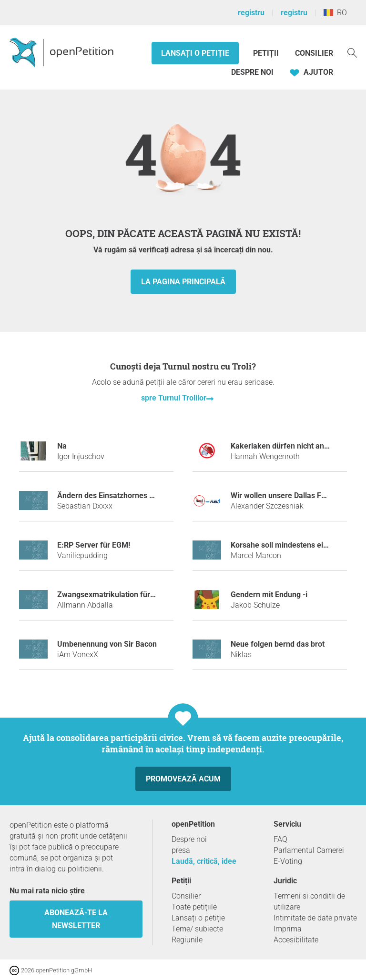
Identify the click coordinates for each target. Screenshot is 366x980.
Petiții (267, 53)
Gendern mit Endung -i (269, 595)
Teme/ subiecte (197, 929)
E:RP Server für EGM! (94, 545)
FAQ (280, 839)
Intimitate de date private (315, 918)
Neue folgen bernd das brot (278, 644)
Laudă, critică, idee (204, 861)
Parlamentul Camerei (309, 850)
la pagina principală (183, 282)
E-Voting (288, 861)
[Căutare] (352, 52)
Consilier (314, 53)
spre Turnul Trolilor (174, 398)
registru (251, 13)
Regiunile (187, 940)
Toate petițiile (194, 907)
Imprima (288, 929)
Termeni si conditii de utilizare (309, 901)
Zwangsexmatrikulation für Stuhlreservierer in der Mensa (156, 595)
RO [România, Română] (335, 13)
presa (181, 850)
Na (62, 446)
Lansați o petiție (195, 53)
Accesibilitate (296, 940)
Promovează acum (183, 779)
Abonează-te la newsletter (76, 919)
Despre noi (252, 72)
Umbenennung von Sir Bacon (107, 644)
